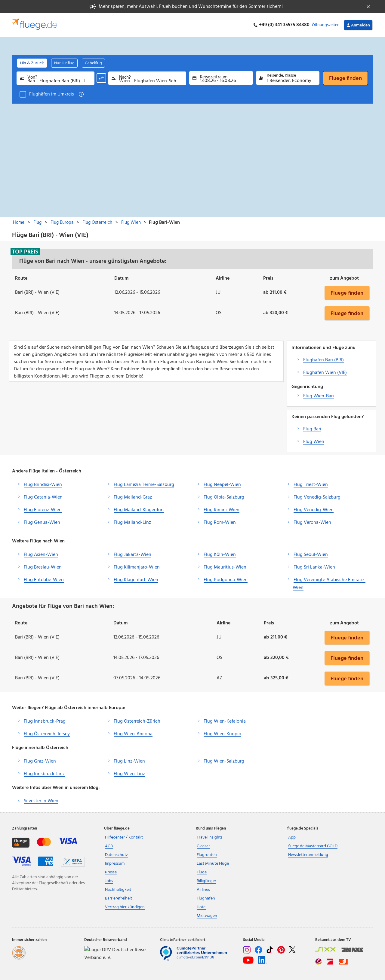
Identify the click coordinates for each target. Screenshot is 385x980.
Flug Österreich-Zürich (137, 721)
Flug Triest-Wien (311, 485)
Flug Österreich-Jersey (47, 734)
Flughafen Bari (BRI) (323, 360)
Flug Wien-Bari (319, 396)
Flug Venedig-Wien (314, 510)
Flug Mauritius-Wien (225, 567)
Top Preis (25, 252)
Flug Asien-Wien (41, 555)
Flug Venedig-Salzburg (317, 497)
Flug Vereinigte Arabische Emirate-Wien (329, 584)
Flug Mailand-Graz (133, 497)
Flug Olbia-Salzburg (224, 497)
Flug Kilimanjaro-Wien (137, 567)
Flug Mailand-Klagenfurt (139, 510)
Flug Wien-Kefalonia (225, 721)
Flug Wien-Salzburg (224, 761)
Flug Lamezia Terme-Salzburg (144, 485)
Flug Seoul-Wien (311, 555)
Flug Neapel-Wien (222, 485)
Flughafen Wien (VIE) (325, 373)
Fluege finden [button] (347, 293)
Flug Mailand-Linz (132, 523)
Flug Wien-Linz (129, 774)
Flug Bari (312, 429)
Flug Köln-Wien (220, 555)
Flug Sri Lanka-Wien (314, 567)
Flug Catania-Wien (43, 497)
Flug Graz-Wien (40, 761)
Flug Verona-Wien (312, 523)
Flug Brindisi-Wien (43, 485)
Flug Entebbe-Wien (44, 580)
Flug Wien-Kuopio (222, 734)
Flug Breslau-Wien (43, 567)
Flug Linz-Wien (129, 761)
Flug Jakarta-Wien (132, 555)
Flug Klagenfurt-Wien (136, 580)
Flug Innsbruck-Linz (44, 774)
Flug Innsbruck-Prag (45, 721)
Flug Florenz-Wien (43, 510)
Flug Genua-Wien (42, 523)
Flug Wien (314, 442)
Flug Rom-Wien (220, 523)
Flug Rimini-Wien (222, 510)
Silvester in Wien (41, 801)
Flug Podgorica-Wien (226, 580)
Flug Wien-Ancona (133, 734)
